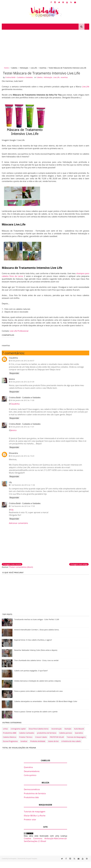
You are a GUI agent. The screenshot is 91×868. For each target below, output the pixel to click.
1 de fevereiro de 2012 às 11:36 (23, 492)
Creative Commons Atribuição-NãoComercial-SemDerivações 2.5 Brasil (45, 846)
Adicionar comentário (18, 530)
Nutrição (68, 735)
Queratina (79, 739)
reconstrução (57, 735)
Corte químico (30, 782)
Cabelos (14, 68)
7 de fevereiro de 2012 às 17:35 (23, 513)
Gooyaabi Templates (31, 865)
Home (6, 68)
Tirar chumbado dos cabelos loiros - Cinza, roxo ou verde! (36, 667)
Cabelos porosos (66, 739)
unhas (5, 735)
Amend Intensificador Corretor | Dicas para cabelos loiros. (37, 636)
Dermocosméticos (32, 796)
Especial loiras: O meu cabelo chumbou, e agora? (33, 646)
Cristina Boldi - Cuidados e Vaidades (25, 404)
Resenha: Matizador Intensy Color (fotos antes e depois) (36, 657)
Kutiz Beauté (79, 735)
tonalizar (24, 748)
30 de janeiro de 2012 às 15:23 (22, 462)
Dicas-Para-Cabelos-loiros (39, 735)
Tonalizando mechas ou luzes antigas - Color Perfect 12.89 (37, 626)
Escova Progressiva (10, 748)
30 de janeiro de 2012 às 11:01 (22, 433)
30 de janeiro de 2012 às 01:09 (22, 388)
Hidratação (24, 68)
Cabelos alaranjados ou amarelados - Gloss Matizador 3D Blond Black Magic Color (46, 708)
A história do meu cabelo (71, 748)
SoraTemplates (12, 865)
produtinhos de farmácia (47, 739)
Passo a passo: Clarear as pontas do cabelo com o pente (36, 718)
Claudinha (13, 364)
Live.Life (34, 68)
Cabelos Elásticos (10, 743)
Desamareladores (32, 778)
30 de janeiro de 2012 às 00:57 (22, 367)
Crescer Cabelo (41, 743)
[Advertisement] (45, 48)
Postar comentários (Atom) (21, 574)
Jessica (12, 385)
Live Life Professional (19, 337)
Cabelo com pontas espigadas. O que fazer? (31, 677)
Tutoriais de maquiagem (35, 818)
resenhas (43, 68)
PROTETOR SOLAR (57, 743)
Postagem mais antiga (79, 571)
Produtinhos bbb (31, 804)
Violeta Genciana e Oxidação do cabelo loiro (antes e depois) (37, 687)
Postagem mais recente (12, 571)
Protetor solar (30, 826)
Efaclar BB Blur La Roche (35, 822)
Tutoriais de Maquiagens (76, 743)
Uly (10, 489)
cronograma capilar (18, 735)
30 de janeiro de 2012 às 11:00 (22, 407)
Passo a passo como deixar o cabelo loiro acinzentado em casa (38, 698)
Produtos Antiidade (38, 748)
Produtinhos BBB (10, 739)
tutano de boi (53, 748)
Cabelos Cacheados (27, 739)
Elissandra (13, 460)
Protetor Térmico (26, 743)
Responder (14, 380)
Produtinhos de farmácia (35, 800)
